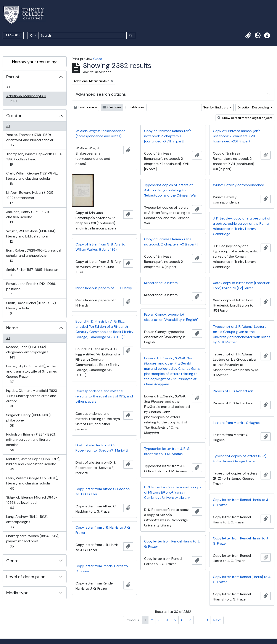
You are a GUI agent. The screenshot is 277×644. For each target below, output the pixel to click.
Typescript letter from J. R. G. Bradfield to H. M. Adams (167, 451)
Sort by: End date (216, 107)
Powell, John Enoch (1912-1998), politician (31, 289)
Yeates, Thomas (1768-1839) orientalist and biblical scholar (30, 140)
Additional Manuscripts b (26, 99)
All (8, 87)
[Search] (83, 36)
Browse (12, 35)
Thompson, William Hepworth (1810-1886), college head (34, 159)
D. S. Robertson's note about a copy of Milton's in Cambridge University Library (173, 492)
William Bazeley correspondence (238, 185)
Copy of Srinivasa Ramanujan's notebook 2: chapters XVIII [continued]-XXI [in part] (237, 136)
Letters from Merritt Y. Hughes (237, 423)
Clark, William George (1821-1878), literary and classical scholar (32, 178)
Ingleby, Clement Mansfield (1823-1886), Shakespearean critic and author (32, 398)
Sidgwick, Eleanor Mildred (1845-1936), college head (32, 503)
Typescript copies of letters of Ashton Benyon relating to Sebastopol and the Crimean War (170, 190)
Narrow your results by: (35, 62)
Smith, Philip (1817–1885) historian (32, 272)
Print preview (85, 107)
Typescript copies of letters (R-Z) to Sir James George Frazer (240, 459)
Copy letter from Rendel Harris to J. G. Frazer (241, 502)
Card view (112, 107)
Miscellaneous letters (161, 283)
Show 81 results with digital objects (245, 118)
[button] (248, 36)
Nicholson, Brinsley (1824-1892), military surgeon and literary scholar (31, 442)
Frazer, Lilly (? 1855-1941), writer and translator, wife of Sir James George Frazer (31, 374)
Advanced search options (101, 94)
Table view (135, 107)
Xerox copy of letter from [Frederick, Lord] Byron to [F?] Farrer (242, 285)
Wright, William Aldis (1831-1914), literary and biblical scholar (31, 236)
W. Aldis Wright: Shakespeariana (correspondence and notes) (101, 133)
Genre (12, 561)
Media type (17, 593)
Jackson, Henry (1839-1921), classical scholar (28, 217)
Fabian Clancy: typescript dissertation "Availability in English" (171, 317)
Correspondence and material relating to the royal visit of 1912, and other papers (104, 396)
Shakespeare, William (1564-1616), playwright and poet (32, 541)
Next (217, 620)
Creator (14, 116)
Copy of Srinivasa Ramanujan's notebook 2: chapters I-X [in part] (171, 242)
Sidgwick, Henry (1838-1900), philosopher (29, 420)
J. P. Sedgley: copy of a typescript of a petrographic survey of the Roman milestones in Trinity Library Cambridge (242, 226)
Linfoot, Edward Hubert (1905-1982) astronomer (31, 198)
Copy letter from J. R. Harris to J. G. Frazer (103, 530)
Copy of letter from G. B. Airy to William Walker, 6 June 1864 (100, 247)
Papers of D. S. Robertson (233, 391)
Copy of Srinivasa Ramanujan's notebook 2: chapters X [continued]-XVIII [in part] (168, 136)
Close (98, 59)
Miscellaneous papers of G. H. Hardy (104, 288)
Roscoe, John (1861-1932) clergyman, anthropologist (27, 352)
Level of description (26, 577)
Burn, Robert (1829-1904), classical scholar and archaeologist (34, 256)
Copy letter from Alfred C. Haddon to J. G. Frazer (103, 491)
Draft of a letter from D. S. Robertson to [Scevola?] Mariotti (102, 448)
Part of (13, 77)
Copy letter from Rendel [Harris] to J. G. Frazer (242, 579)
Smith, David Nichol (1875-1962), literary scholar (31, 308)
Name (12, 328)
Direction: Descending (254, 107)
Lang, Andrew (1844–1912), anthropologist (27, 522)
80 (206, 620)
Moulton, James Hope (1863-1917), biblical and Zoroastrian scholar (33, 464)
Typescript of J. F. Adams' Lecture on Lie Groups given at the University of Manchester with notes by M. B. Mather (242, 334)
